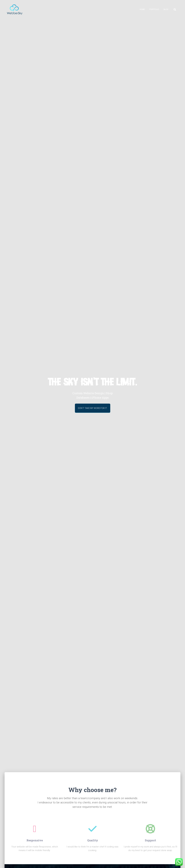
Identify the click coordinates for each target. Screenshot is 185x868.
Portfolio (154, 9)
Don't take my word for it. (93, 409)
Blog (166, 9)
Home (142, 9)
